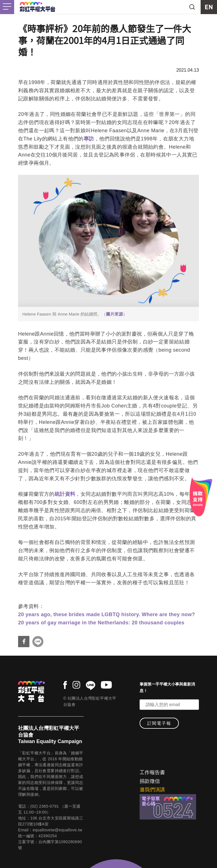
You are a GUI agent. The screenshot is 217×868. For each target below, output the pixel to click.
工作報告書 (152, 772)
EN (209, 7)
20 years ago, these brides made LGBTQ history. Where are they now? (107, 614)
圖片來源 (114, 314)
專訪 (89, 139)
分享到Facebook (24, 642)
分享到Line (38, 642)
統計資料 (65, 494)
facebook (65, 685)
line (91, 686)
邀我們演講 (152, 790)
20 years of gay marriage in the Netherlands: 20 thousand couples (101, 623)
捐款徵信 (150, 781)
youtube (106, 685)
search (192, 7)
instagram (76, 685)
